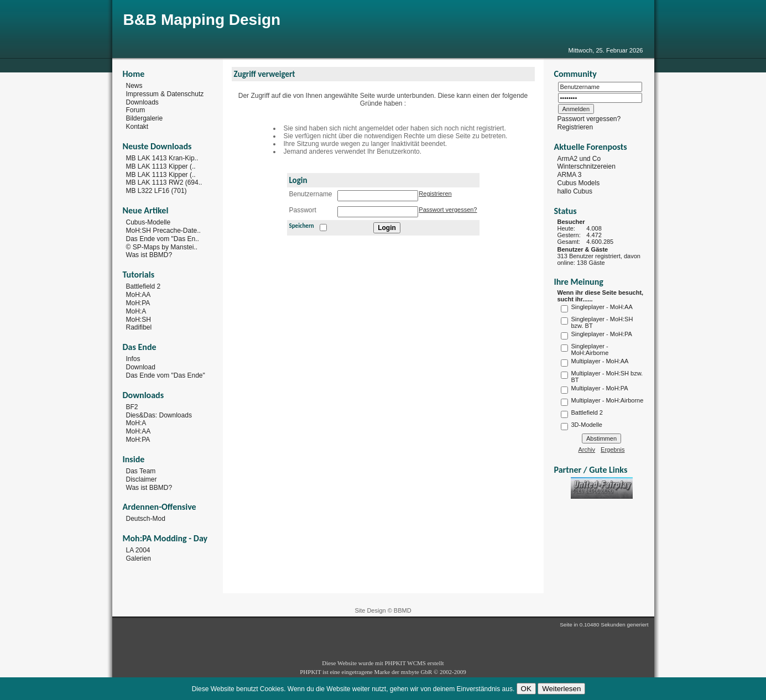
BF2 (132, 407)
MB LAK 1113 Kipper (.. (161, 166)
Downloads (142, 102)
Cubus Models (579, 183)
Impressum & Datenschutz (165, 94)
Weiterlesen (561, 689)
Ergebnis (613, 450)
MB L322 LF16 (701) (157, 191)
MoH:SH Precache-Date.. (163, 231)
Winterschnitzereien (587, 166)
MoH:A (136, 311)
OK (526, 689)
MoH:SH (139, 319)
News (134, 86)
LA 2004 (138, 550)
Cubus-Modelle (148, 222)
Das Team (141, 471)
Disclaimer (142, 479)
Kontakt (137, 127)
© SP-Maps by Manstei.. (162, 247)
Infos (133, 359)
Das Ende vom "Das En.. (163, 239)
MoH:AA (139, 295)
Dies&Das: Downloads (159, 415)
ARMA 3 (570, 175)
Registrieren (435, 194)
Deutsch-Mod (146, 519)
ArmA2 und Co (579, 158)
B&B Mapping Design (202, 20)
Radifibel (139, 327)
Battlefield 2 (144, 286)
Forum (136, 110)
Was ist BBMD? (149, 255)
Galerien (139, 558)
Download (141, 367)
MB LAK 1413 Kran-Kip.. (162, 158)
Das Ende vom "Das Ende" (166, 375)
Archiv (587, 450)
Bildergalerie (145, 118)
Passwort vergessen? (448, 210)
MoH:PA (138, 303)
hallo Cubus (575, 191)
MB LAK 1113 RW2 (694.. (164, 182)
